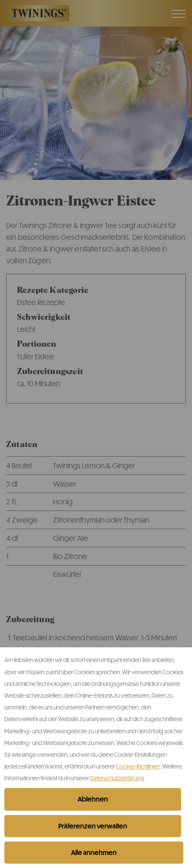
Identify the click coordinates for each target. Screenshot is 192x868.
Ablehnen (93, 799)
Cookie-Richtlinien (138, 766)
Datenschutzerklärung (117, 778)
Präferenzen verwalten (93, 826)
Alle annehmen (94, 852)
